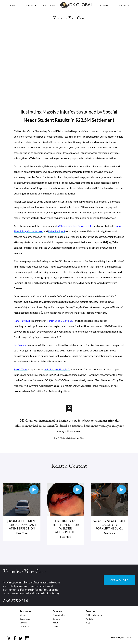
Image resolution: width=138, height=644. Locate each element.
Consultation (25, 619)
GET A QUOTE (119, 580)
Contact (56, 626)
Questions (24, 626)
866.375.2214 (16, 601)
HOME (13, 6)
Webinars (24, 615)
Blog (88, 623)
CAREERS (125, 6)
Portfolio (89, 619)
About (55, 623)
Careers (56, 619)
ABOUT (88, 6)
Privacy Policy (59, 615)
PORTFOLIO (49, 6)
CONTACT (106, 6)
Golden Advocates (94, 615)
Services (31, 6)
